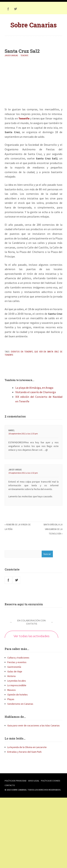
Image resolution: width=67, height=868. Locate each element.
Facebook (8, 9)
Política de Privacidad (16, 781)
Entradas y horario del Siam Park (24, 752)
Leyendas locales (17, 681)
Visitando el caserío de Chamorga (36, 392)
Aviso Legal (34, 781)
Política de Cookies (51, 781)
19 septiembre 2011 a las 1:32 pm (23, 473)
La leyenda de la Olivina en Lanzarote (27, 747)
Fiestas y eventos (17, 662)
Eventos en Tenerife (22, 352)
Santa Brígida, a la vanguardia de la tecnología (53, 529)
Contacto (10, 785)
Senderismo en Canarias (20, 704)
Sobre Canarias (33, 25)
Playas (11, 699)
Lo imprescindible (17, 685)
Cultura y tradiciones (18, 658)
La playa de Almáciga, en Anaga (34, 388)
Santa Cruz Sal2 (22, 51)
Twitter (15, 9)
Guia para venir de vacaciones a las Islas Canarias (33, 725)
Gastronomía (14, 667)
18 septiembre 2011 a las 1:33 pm (23, 434)
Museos (12, 690)
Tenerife (24, 56)
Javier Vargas (11, 56)
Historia (11, 676)
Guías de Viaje (15, 671)
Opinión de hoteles (18, 695)
